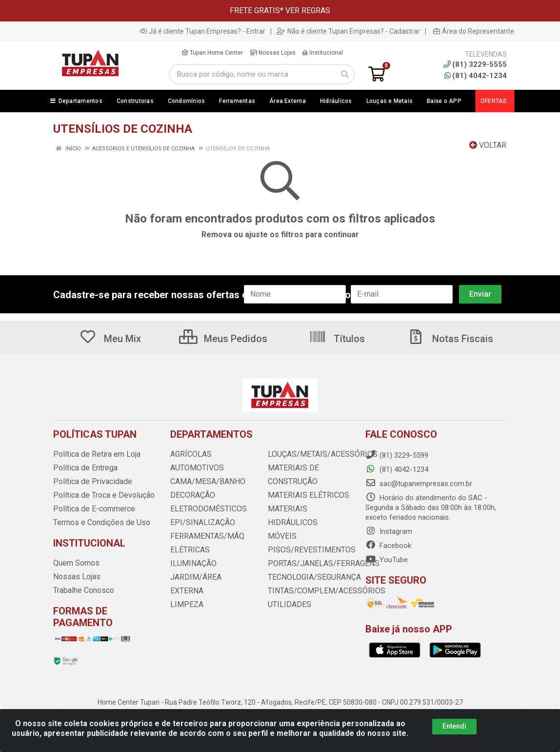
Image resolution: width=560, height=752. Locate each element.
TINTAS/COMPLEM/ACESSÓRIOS (321, 577)
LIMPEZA (185, 591)
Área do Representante (474, 31)
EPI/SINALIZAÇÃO (200, 523)
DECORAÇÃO (191, 495)
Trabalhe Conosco (83, 590)
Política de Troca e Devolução (101, 495)
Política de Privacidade (89, 482)
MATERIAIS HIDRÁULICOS (309, 509)
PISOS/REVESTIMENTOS (307, 536)
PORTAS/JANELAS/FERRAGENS (319, 550)
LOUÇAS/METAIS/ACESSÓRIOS (318, 454)
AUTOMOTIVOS (195, 468)
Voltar (488, 145)
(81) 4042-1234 (476, 76)
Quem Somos (75, 563)
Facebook (388, 546)
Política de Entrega (83, 468)
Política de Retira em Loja (94, 454)
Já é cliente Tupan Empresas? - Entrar (203, 31)
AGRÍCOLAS (190, 454)
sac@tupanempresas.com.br (419, 484)
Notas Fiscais (450, 339)
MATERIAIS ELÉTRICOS (305, 495)
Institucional (323, 53)
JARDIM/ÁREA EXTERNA (210, 577)
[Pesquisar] (345, 74)
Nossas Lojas (273, 53)
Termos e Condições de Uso (99, 523)
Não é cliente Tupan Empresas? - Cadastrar (348, 31)
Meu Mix (110, 339)
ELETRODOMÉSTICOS (205, 509)
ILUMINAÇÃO (191, 564)
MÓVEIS (281, 523)
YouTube (387, 560)
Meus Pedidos (223, 339)
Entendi (454, 726)
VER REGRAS (308, 10)
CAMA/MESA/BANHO (205, 482)
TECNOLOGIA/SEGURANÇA (311, 564)
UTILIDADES (287, 591)
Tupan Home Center (212, 53)
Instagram (389, 531)
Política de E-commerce (92, 509)
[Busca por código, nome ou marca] (252, 74)
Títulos (337, 339)
